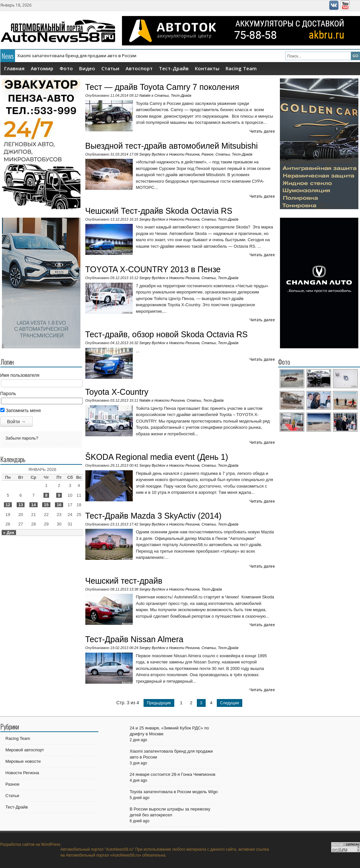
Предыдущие (159, 703)
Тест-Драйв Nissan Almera (134, 639)
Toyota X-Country (117, 392)
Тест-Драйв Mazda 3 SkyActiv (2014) (154, 516)
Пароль (8, 393)
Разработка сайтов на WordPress (30, 844)
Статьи (110, 68)
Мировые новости (23, 761)
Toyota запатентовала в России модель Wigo (174, 792)
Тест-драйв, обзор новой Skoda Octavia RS (167, 334)
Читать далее (262, 131)
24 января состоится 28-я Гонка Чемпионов (173, 774)
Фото (66, 68)
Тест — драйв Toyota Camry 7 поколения (162, 87)
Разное (207, 154)
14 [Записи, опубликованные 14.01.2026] (33, 505)
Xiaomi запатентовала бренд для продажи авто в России (77, 56)
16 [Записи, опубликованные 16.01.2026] (59, 505)
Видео (87, 68)
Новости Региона (184, 154)
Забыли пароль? (22, 438)
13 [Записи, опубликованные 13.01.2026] (21, 505)
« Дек (9, 533)
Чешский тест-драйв (124, 581)
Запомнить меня (21, 410)
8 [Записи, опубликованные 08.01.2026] (46, 495)
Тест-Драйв (174, 68)
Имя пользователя (20, 375)
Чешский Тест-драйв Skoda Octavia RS (159, 211)
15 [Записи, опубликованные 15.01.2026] (46, 505)
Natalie (145, 95)
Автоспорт (139, 68)
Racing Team (241, 68)
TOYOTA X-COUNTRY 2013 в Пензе (153, 269)
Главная (14, 68)
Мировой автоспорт (25, 750)
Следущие (230, 703)
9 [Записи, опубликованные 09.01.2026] (59, 495)
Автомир (42, 68)
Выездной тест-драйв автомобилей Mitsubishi (172, 146)
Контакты (207, 68)
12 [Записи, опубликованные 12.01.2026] (8, 505)
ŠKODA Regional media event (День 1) (157, 457)
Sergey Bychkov (152, 154)
